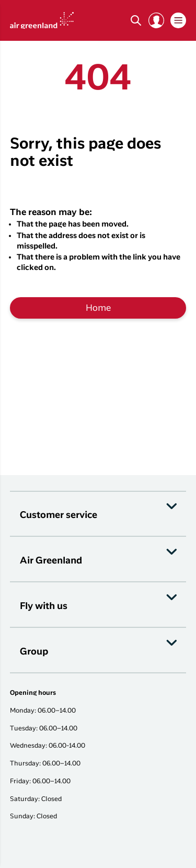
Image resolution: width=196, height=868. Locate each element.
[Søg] (136, 20)
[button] (156, 20)
